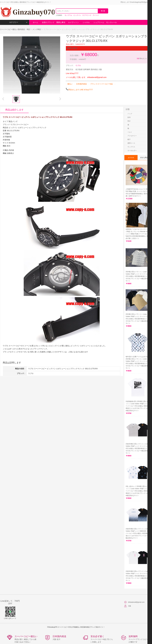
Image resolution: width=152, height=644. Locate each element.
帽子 (129, 139)
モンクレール (111, 22)
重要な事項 (61, 22)
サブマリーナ (87, 15)
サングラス (131, 147)
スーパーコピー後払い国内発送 (13, 29)
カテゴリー (18, 22)
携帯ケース (131, 143)
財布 (129, 117)
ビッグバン (77, 15)
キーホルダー (132, 151)
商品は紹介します (14, 110)
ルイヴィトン (73, 22)
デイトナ (96, 15)
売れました (142, 58)
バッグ (130, 114)
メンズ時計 (37, 29)
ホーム (35, 22)
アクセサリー (132, 136)
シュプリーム (99, 22)
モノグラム (68, 15)
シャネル (86, 22)
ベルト (130, 132)
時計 (29, 29)
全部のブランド (48, 22)
